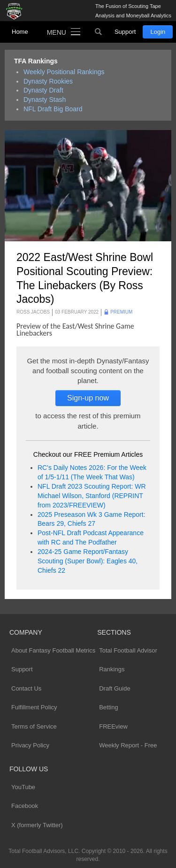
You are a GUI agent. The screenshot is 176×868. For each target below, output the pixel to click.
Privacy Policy (30, 745)
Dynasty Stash (45, 100)
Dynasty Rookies (48, 81)
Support (125, 32)
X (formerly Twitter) (37, 825)
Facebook (25, 806)
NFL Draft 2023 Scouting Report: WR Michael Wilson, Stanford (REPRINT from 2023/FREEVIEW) (92, 496)
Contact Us (26, 688)
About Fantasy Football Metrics (53, 650)
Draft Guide (115, 688)
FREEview (113, 726)
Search (99, 32)
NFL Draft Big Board (53, 109)
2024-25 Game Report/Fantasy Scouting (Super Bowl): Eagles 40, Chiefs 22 (88, 561)
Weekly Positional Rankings (64, 72)
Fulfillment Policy (34, 707)
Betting (108, 707)
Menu (57, 32)
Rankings (112, 669)
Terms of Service (34, 726)
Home (20, 32)
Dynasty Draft (43, 90)
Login (158, 32)
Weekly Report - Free (128, 745)
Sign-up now (88, 398)
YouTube (23, 787)
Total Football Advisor (128, 650)
